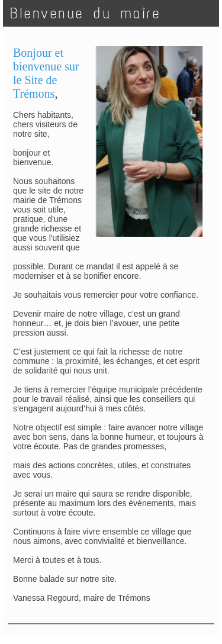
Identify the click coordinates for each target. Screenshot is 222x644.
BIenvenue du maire (85, 13)
